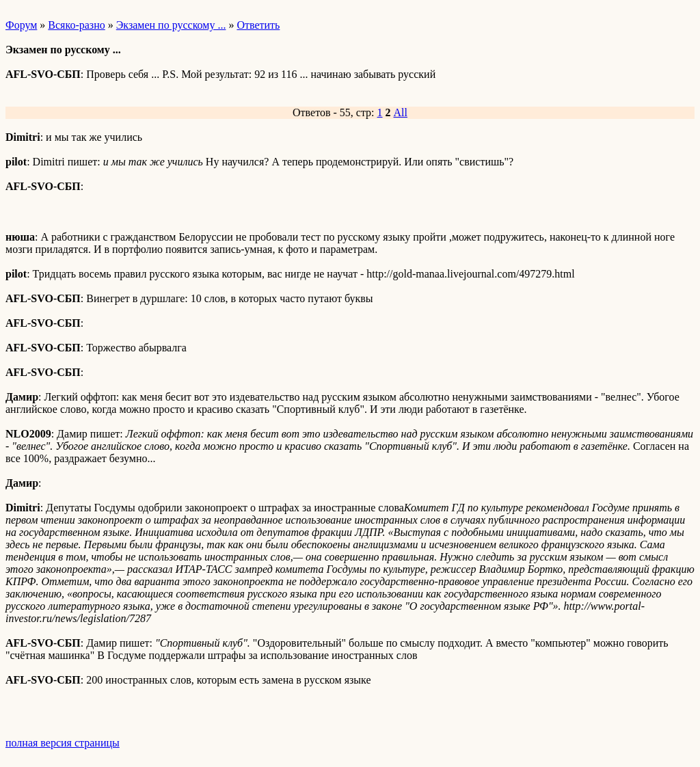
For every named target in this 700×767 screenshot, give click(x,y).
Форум (21, 25)
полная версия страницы (63, 743)
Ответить (258, 25)
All (401, 112)
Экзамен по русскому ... (171, 25)
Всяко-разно (76, 25)
